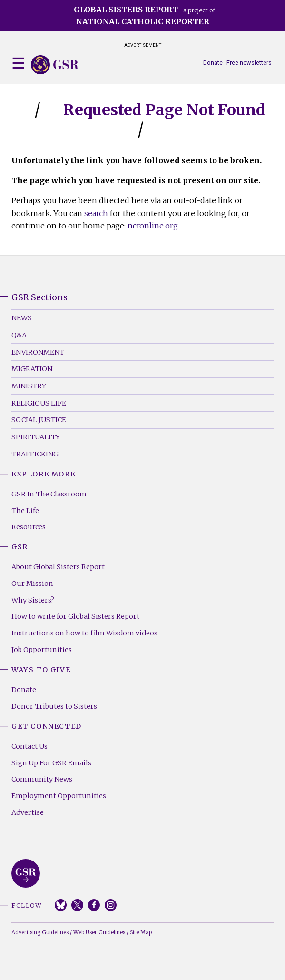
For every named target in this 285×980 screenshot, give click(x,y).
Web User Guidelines (99, 932)
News (22, 318)
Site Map (141, 932)
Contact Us (29, 746)
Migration (32, 369)
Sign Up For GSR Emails (51, 763)
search (96, 213)
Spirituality (36, 437)
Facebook (94, 905)
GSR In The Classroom (49, 494)
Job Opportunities (42, 650)
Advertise (28, 812)
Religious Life (39, 403)
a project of (144, 15)
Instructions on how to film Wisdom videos (84, 633)
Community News (42, 779)
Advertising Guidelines (40, 932)
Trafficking (35, 454)
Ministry (29, 386)
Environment (38, 352)
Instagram (111, 905)
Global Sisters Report (26, 873)
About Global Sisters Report (58, 567)
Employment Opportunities (59, 796)
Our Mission (32, 584)
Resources (29, 527)
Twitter (77, 905)
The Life (25, 511)
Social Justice (39, 420)
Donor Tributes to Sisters (54, 706)
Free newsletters (249, 63)
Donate (213, 63)
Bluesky (61, 905)
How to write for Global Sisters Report (75, 616)
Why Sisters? (33, 600)
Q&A (19, 335)
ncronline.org (153, 226)
